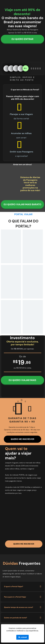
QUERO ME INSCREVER (23, 439)
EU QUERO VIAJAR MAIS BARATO (22, 204)
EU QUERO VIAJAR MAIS (22, 380)
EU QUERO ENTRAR (22, 39)
